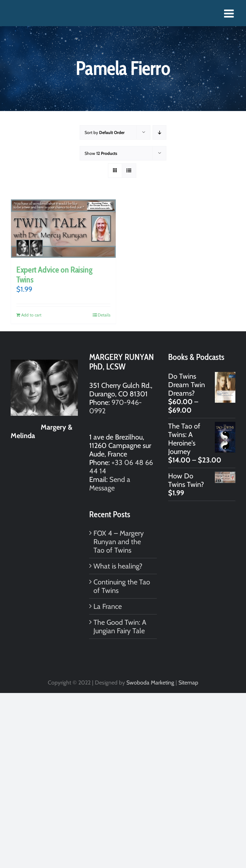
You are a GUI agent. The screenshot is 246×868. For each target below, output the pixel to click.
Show (101, 153)
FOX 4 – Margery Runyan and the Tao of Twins (119, 542)
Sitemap (188, 683)
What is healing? (118, 566)
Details (104, 315)
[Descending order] (159, 132)
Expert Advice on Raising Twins (54, 275)
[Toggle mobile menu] (230, 13)
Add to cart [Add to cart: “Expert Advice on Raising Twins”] (31, 315)
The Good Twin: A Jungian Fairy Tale (120, 627)
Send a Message (110, 484)
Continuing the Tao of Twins (122, 586)
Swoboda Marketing (150, 683)
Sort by (105, 132)
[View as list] (129, 171)
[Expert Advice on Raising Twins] (63, 229)
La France (108, 606)
